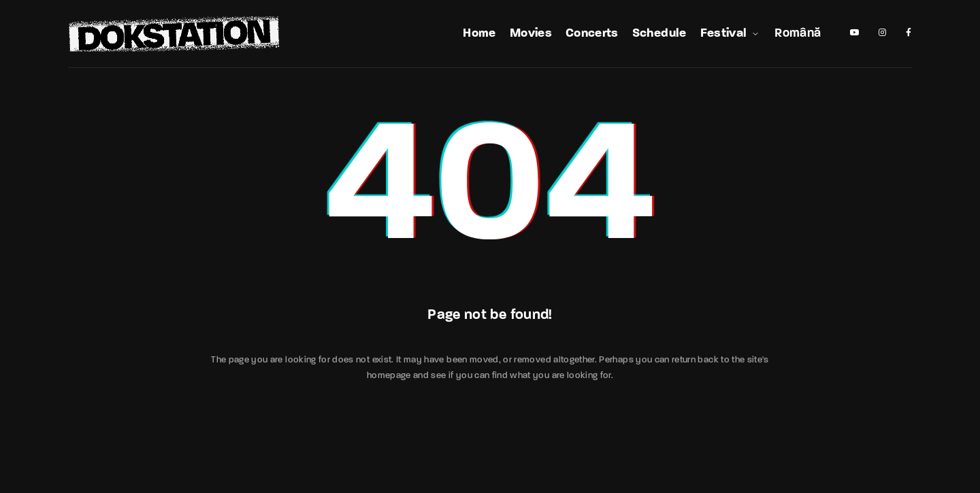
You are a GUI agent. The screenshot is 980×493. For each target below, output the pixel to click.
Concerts (592, 34)
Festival (731, 34)
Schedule (659, 34)
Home (479, 34)
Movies (531, 34)
